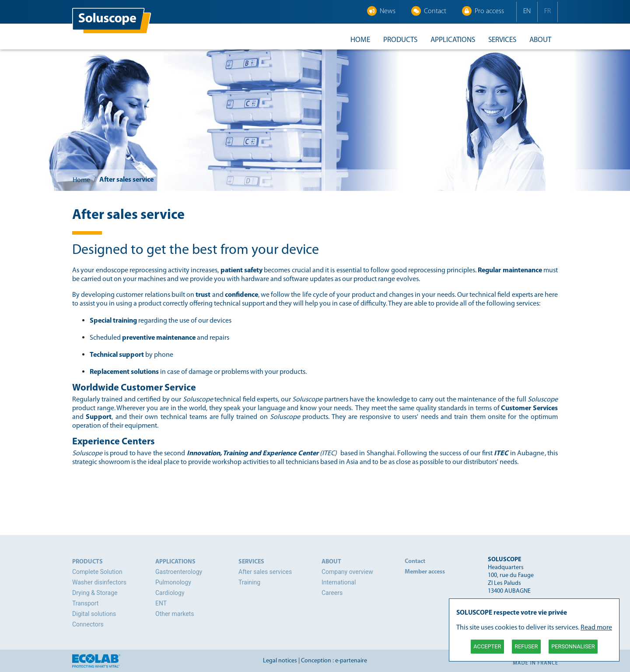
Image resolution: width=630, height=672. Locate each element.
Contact (429, 11)
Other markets (175, 614)
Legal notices (280, 661)
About (540, 40)
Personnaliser (573, 646)
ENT (161, 603)
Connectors (88, 624)
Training (249, 582)
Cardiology (170, 593)
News (381, 11)
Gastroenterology (179, 572)
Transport (85, 603)
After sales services (265, 572)
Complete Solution (97, 572)
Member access (425, 572)
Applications (453, 40)
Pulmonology (173, 582)
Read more (596, 628)
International (339, 582)
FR (548, 11)
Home (360, 40)
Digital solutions (94, 614)
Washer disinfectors (99, 582)
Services (502, 40)
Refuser (526, 646)
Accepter (487, 646)
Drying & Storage (95, 593)
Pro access (483, 11)
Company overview (347, 572)
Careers (332, 593)
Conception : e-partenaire (334, 661)
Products (400, 40)
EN (527, 11)
